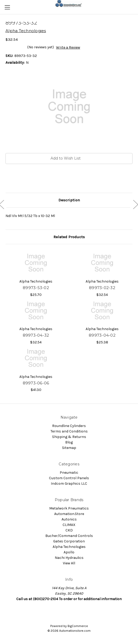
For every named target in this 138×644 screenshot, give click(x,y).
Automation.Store (69, 514)
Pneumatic (69, 473)
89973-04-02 (102, 335)
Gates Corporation (69, 541)
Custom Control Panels (69, 478)
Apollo (69, 552)
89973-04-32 (36, 335)
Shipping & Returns (69, 437)
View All (69, 563)
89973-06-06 (36, 383)
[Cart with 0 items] (135, 7)
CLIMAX (69, 525)
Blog (69, 442)
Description (69, 200)
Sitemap (69, 448)
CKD (69, 530)
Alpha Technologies (69, 547)
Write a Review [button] (68, 47)
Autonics (69, 519)
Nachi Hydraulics (69, 558)
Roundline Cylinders (69, 426)
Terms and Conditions (69, 431)
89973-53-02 (36, 288)
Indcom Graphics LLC (69, 484)
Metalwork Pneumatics (69, 508)
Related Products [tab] (69, 237)
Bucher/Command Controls (69, 536)
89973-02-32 (102, 288)
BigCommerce (78, 626)
